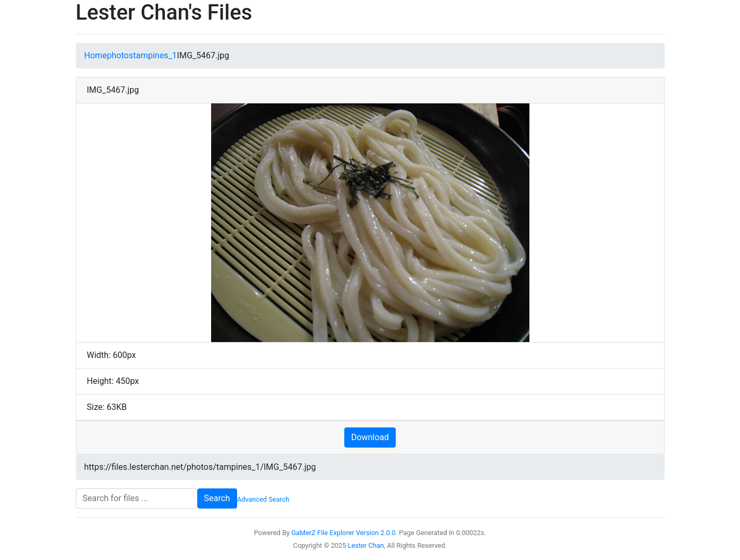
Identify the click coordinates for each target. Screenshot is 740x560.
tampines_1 (155, 55)
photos (120, 55)
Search (217, 498)
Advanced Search (263, 499)
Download (370, 437)
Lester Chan (366, 545)
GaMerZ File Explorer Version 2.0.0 (343, 533)
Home (96, 55)
